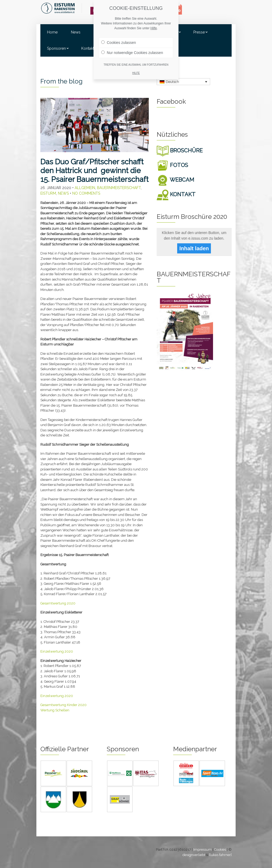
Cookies (220, 850)
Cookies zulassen (119, 43)
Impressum (203, 850)
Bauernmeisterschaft (119, 188)
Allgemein (85, 188)
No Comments (86, 193)
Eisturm (48, 193)
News (76, 32)
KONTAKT (176, 194)
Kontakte (89, 48)
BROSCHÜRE (180, 151)
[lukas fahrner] (220, 855)
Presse (199, 32)
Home (52, 32)
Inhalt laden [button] (194, 248)
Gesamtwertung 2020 (58, 603)
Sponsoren (56, 48)
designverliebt (194, 855)
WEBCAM (175, 180)
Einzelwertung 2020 (57, 651)
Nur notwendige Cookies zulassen (132, 53)
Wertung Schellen (55, 710)
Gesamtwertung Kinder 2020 (63, 705)
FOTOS (172, 165)
